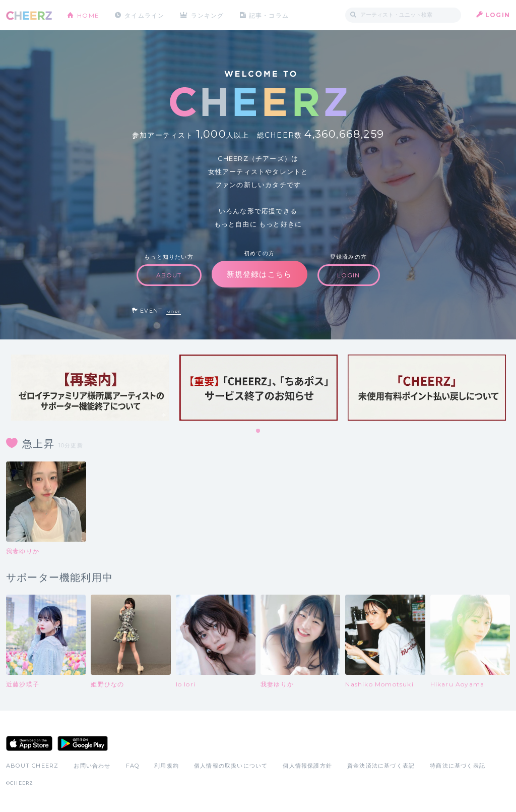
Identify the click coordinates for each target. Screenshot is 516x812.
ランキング (208, 15)
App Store (29, 743)
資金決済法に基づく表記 (381, 766)
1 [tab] (259, 431)
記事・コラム (269, 15)
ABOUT (169, 275)
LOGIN (498, 15)
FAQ (133, 766)
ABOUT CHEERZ (32, 766)
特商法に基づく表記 (458, 766)
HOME (88, 15)
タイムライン (144, 15)
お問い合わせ (92, 766)
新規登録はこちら (260, 274)
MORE (174, 312)
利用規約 (167, 766)
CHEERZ (29, 15)
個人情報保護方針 (307, 766)
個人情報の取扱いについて (231, 766)
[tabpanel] (90, 388)
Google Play (83, 743)
